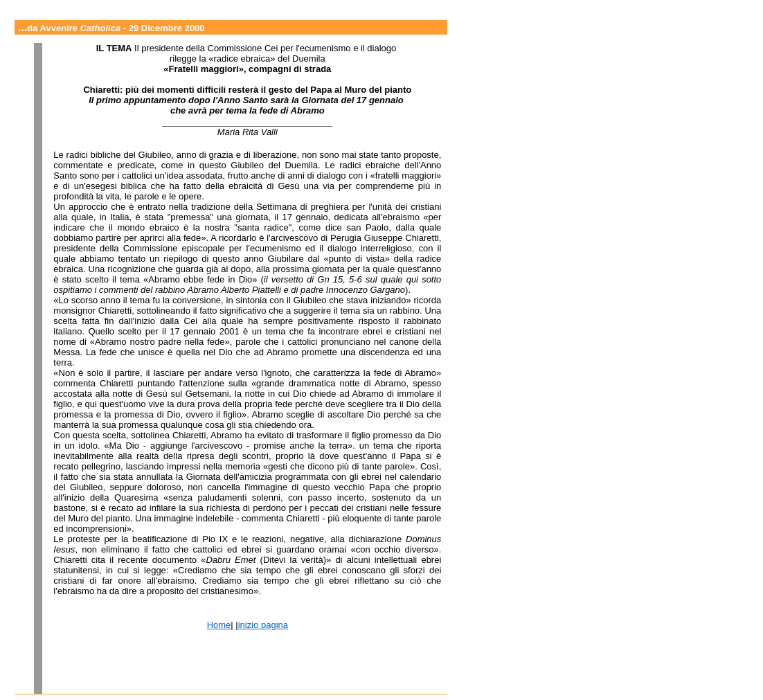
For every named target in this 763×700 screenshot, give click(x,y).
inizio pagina (263, 625)
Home (219, 625)
